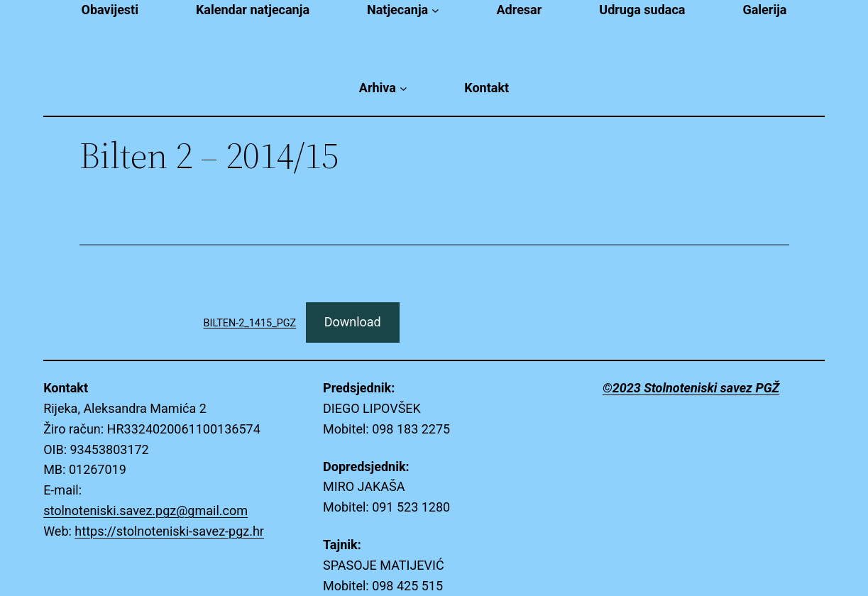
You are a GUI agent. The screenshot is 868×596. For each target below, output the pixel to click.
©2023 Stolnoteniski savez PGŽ (691, 388)
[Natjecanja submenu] (435, 10)
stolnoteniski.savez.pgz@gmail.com (145, 511)
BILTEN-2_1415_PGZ (250, 323)
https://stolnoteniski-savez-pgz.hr (169, 531)
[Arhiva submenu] (403, 88)
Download (353, 322)
